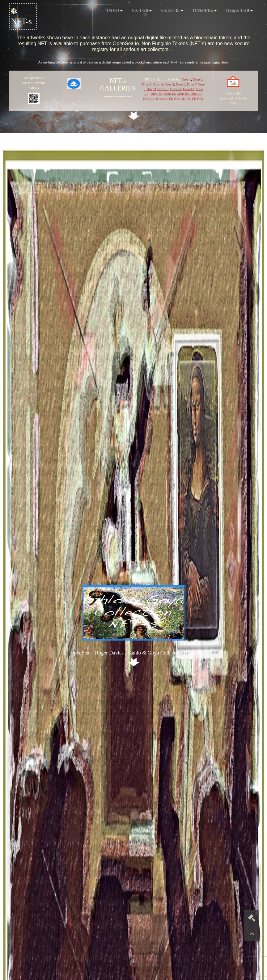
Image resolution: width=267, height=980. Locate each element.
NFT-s (21, 17)
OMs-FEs (205, 10)
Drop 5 (169, 84)
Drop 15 (169, 94)
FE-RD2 (198, 98)
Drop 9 (151, 89)
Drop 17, (196, 94)
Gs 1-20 (142, 10)
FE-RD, (175, 98)
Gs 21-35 (172, 10)
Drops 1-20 (239, 10)
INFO (115, 10)
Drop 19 (162, 98)
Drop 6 (181, 84)
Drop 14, (157, 94)
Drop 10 (163, 89)
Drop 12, (189, 89)
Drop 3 (147, 84)
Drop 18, (150, 98)
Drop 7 (192, 84)
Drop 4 (158, 84)
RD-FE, (186, 98)
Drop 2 (198, 79)
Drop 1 (186, 79)
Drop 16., (183, 94)
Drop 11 (176, 89)
